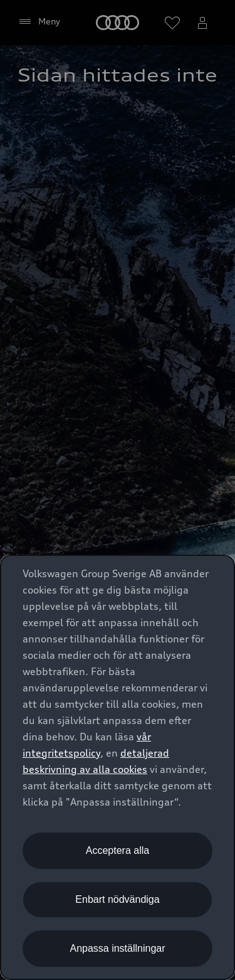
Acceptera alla (118, 850)
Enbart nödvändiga (117, 899)
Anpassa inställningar (117, 948)
